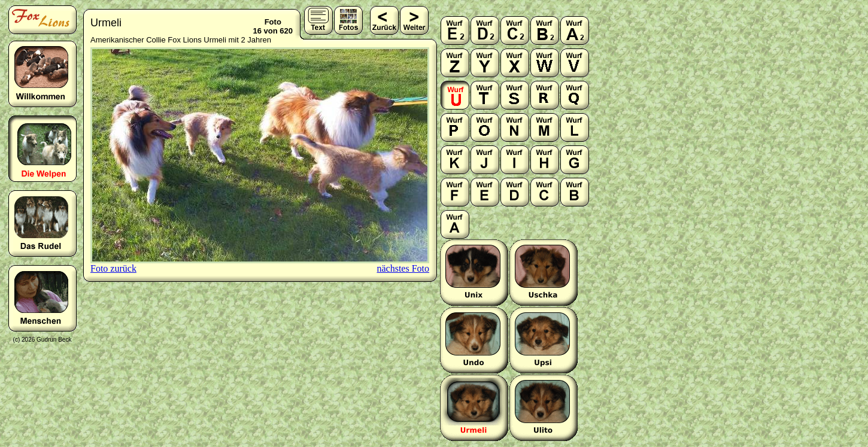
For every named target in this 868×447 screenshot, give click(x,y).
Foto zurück (113, 268)
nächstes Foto (403, 268)
